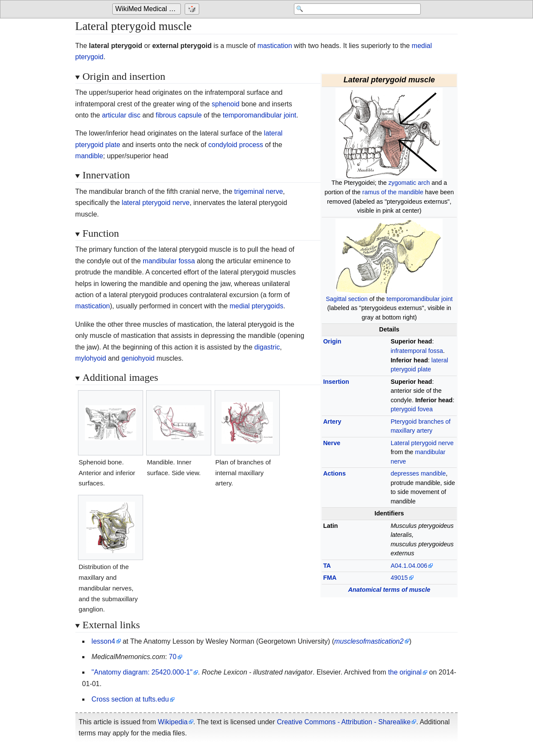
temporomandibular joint (419, 299)
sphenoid (226, 104)
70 (173, 657)
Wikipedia (173, 722)
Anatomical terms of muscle (389, 590)
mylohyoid (91, 358)
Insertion (336, 382)
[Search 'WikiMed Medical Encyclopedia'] (352, 9)
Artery (332, 422)
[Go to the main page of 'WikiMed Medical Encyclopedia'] (148, 9)
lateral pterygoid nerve (156, 203)
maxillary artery (412, 431)
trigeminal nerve (258, 191)
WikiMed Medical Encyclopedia (148, 9)
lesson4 (103, 641)
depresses (405, 473)
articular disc (121, 115)
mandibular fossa (169, 261)
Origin (332, 341)
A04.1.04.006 (409, 566)
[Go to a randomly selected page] (193, 9)
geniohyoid (138, 358)
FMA (330, 578)
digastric (267, 347)
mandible (433, 473)
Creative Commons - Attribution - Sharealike (344, 722)
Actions (334, 473)
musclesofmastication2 (369, 641)
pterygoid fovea (412, 409)
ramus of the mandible (393, 192)
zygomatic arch (409, 183)
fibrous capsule (179, 115)
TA (327, 566)
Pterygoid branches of (421, 422)
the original (405, 672)
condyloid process (236, 145)
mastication (275, 46)
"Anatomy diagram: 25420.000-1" (142, 672)
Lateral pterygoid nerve (422, 443)
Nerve (332, 443)
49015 (399, 578)
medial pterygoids (256, 306)
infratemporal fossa (417, 351)
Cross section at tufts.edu (130, 699)
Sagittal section (347, 299)
